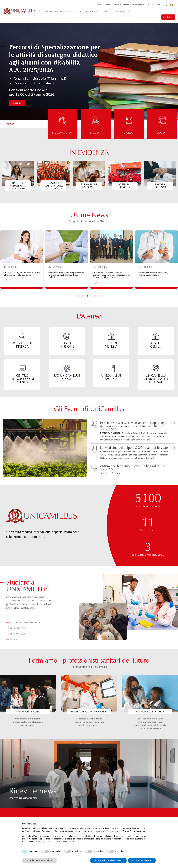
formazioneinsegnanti (89, 186)
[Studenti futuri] (63, 117)
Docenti (108, 5)
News (131, 11)
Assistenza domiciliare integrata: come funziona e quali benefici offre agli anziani (66, 275)
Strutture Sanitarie (122, 5)
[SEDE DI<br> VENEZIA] (111, 336)
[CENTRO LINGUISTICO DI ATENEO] (22, 368)
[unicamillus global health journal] (156, 368)
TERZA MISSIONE (67, 345)
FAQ (149, 5)
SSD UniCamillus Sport (67, 377)
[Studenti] (96, 117)
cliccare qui (101, 831)
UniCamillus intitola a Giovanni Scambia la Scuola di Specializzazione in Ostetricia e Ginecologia (111, 275)
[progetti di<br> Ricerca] (22, 336)
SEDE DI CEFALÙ (156, 345)
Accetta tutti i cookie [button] (142, 860)
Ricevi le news (33, 791)
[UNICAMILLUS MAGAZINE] (111, 368)
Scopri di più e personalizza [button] (39, 860)
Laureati (129, 133)
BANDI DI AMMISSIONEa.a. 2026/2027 (18, 186)
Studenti (96, 133)
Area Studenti (94, 11)
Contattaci (168, 17)
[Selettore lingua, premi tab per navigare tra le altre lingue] (172, 5)
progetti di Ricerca (22, 345)
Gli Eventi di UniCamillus (89, 409)
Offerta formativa (125, 186)
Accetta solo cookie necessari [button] (108, 860)
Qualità (99, 5)
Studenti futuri (63, 133)
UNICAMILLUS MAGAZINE (111, 377)
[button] (146, 98)
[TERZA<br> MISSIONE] (67, 336)
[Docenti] (162, 117)
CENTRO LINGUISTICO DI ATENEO (22, 379)
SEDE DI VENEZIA (111, 345)
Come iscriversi (74, 11)
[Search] (165, 5)
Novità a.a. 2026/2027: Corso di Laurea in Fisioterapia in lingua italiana (22, 274)
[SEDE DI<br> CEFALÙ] (156, 336)
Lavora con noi (138, 5)
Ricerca (120, 11)
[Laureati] (129, 117)
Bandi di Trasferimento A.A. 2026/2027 (53, 186)
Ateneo (108, 11)
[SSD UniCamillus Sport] (67, 368)
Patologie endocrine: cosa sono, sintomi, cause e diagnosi (153, 274)
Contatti (157, 5)
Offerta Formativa (52, 11)
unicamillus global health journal (156, 379)
